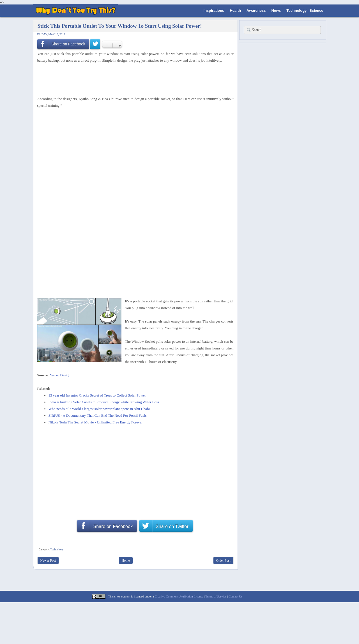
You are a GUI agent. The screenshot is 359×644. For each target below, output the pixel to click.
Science (316, 11)
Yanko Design (60, 375)
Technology (296, 11)
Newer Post (48, 560)
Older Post (223, 560)
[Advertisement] (134, 79)
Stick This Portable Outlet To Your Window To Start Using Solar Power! (120, 26)
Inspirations (214, 11)
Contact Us (235, 596)
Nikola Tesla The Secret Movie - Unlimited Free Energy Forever (96, 422)
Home (126, 560)
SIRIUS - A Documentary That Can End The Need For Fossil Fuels (98, 415)
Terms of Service (216, 596)
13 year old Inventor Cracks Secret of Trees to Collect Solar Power (97, 395)
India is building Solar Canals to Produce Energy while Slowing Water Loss (104, 402)
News (276, 11)
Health (235, 11)
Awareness (256, 11)
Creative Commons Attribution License (179, 596)
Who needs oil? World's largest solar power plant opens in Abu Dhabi (99, 409)
